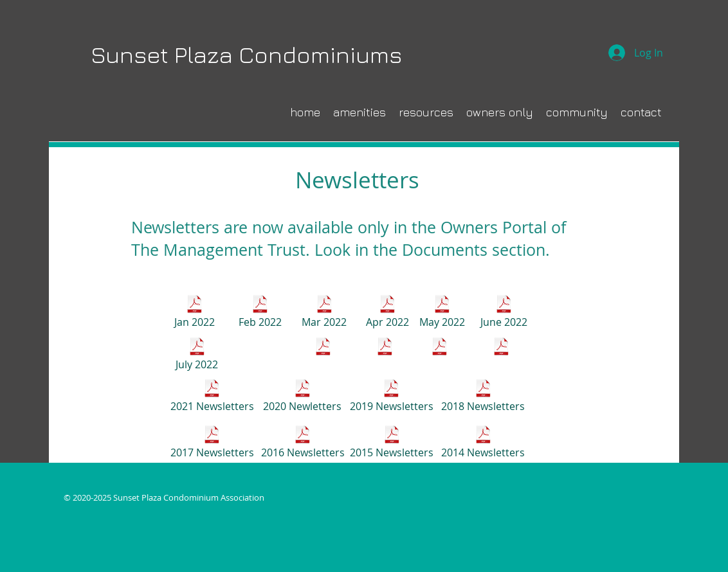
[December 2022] (501, 355)
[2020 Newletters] (302, 397)
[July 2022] (197, 355)
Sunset (130, 54)
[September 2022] (323, 355)
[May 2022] (442, 313)
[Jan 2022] (195, 313)
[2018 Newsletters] (483, 397)
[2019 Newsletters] (391, 397)
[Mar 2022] (324, 313)
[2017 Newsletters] (212, 443)
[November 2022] (439, 355)
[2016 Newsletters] (303, 443)
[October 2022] (385, 355)
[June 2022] (504, 313)
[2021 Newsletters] (212, 397)
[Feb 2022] (260, 313)
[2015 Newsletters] (392, 443)
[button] (577, 112)
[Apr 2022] (387, 313)
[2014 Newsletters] (483, 443)
